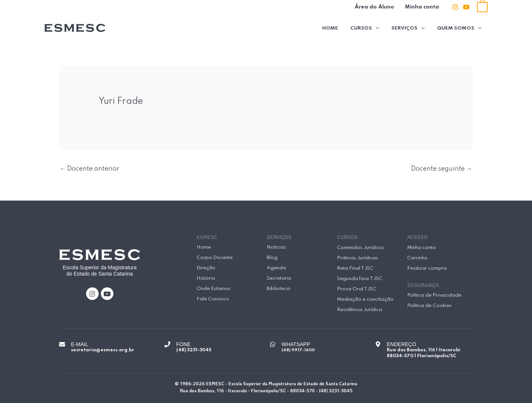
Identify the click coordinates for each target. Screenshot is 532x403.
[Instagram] (455, 7)
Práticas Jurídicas (357, 258)
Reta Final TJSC (355, 268)
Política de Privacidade (434, 295)
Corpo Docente (215, 258)
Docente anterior (90, 169)
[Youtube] (466, 7)
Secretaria (279, 278)
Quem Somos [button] (456, 28)
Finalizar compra (427, 268)
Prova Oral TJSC (357, 289)
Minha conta (423, 7)
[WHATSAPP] (273, 344)
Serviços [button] (406, 28)
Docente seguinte (442, 169)
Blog (272, 258)
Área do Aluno (376, 7)
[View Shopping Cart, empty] (482, 7)
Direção (206, 268)
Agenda (276, 268)
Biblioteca (278, 289)
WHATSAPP (296, 344)
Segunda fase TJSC (360, 279)
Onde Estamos (214, 289)
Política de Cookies (429, 306)
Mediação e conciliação (365, 299)
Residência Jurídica (359, 310)
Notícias (276, 247)
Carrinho (417, 258)
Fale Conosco (213, 299)
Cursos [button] (363, 28)
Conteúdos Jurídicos (361, 248)
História (206, 278)
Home (333, 28)
